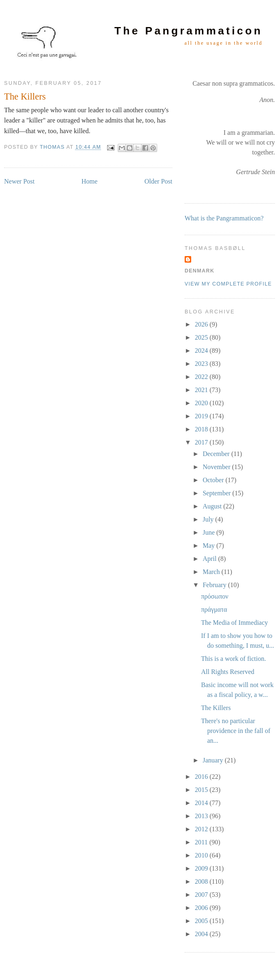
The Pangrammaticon (189, 31)
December (217, 454)
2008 (202, 881)
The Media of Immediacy (234, 623)
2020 (202, 403)
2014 (202, 803)
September (217, 493)
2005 (202, 921)
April (210, 559)
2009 (202, 868)
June (209, 532)
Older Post (158, 181)
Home (90, 181)
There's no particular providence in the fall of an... (236, 731)
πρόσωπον (215, 596)
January (214, 760)
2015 (202, 790)
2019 (202, 416)
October (214, 480)
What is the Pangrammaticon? (224, 218)
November (217, 467)
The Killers (216, 708)
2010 (202, 855)
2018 (202, 429)
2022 (202, 377)
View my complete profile (228, 284)
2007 (202, 895)
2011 (202, 842)
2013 (202, 816)
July (209, 519)
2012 (202, 829)
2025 (202, 337)
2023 (202, 364)
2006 (202, 908)
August (213, 506)
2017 (202, 442)
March (212, 572)
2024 (202, 350)
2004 (202, 934)
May (209, 546)
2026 (202, 324)
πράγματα (214, 609)
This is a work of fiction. (233, 659)
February (215, 585)
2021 (202, 390)
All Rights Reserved (228, 672)
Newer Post (19, 181)
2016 (202, 777)
